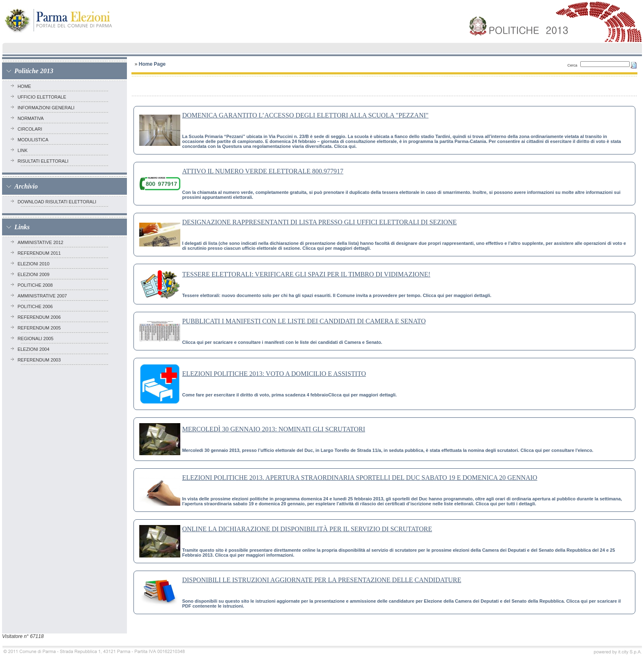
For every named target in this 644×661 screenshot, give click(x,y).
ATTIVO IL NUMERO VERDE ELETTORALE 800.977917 (263, 171)
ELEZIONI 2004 (35, 349)
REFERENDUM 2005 (40, 328)
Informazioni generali (47, 108)
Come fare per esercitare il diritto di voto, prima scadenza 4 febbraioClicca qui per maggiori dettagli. (289, 395)
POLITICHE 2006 (37, 306)
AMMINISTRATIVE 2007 (44, 296)
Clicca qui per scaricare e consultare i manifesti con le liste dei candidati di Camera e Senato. (282, 342)
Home (26, 86)
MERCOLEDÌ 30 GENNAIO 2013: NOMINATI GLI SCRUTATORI (274, 429)
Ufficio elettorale (43, 97)
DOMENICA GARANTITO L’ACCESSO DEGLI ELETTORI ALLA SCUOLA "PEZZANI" (305, 115)
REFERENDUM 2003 (40, 360)
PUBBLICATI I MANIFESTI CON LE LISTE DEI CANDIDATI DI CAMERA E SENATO (304, 321)
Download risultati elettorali (58, 202)
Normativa (32, 118)
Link (24, 150)
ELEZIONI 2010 (35, 264)
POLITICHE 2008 (37, 285)
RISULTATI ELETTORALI (44, 161)
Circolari (31, 129)
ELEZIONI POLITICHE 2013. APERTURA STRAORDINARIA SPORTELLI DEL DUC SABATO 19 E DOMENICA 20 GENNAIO (360, 478)
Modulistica (34, 140)
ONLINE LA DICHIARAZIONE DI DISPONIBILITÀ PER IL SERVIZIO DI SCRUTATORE (307, 529)
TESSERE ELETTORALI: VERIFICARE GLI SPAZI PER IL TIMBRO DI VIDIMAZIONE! (306, 274)
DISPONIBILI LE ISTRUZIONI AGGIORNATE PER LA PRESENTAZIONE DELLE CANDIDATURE (322, 580)
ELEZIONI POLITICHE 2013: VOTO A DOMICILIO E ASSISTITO (274, 374)
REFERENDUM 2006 (40, 317)
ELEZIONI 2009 (35, 274)
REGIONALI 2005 (37, 339)
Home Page (152, 64)
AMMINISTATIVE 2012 (42, 242)
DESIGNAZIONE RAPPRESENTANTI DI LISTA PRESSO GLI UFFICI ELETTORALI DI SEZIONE (319, 222)
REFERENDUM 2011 (40, 253)
